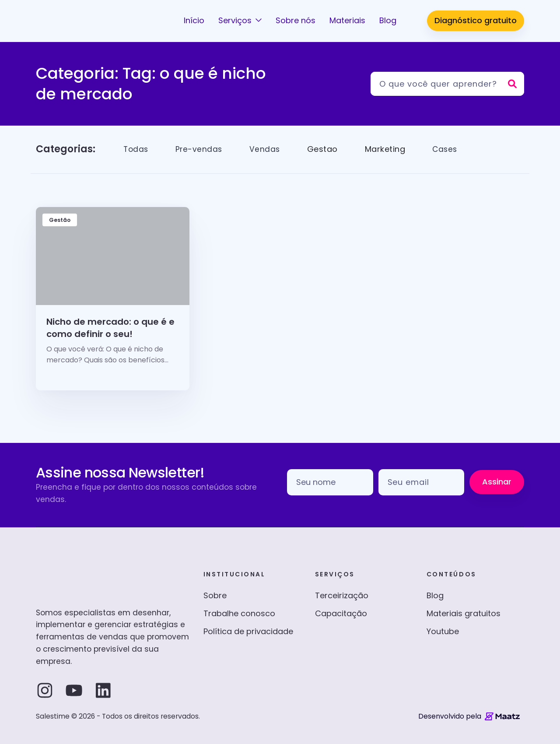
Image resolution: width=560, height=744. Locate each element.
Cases (448, 149)
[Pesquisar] (447, 84)
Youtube (443, 631)
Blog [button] (388, 20)
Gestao (325, 149)
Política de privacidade (248, 631)
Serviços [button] (236, 20)
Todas (136, 149)
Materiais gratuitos (464, 613)
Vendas (267, 149)
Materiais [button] (347, 20)
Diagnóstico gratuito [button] (476, 20)
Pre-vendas (201, 149)
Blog (435, 595)
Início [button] (194, 20)
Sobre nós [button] (296, 20)
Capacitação (341, 613)
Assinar (497, 482)
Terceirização (342, 595)
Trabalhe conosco (239, 613)
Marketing (388, 149)
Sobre (215, 595)
